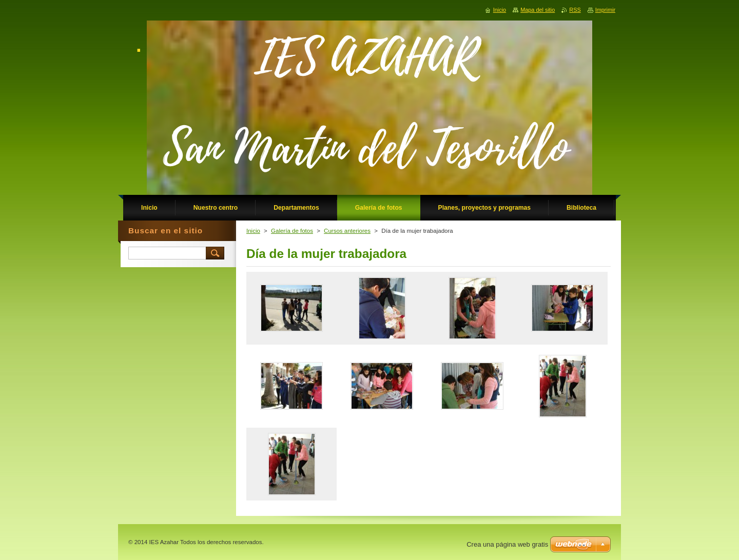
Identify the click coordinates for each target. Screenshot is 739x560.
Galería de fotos (292, 231)
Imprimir (605, 10)
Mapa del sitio (538, 10)
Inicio (253, 231)
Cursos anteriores (347, 231)
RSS (575, 10)
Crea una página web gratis (507, 544)
